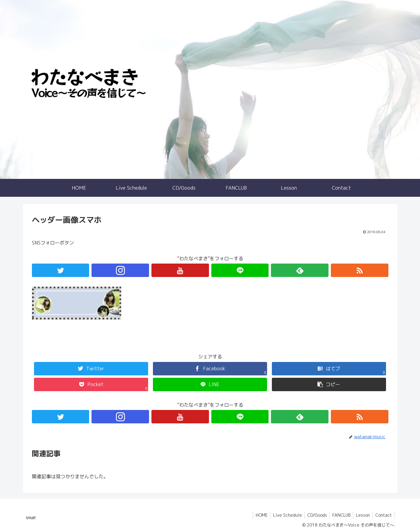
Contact (383, 515)
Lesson (362, 515)
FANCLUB (339, 515)
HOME (257, 515)
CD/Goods (314, 515)
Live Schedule (284, 515)
